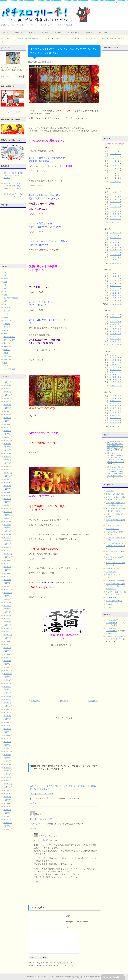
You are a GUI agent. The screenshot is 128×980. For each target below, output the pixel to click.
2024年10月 (8, 440)
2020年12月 (8, 589)
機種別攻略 (8, 347)
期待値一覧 (19, 32)
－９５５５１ (115, 319)
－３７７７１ (115, 151)
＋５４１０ (115, 212)
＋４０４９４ (115, 159)
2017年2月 (7, 739)
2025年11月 (8, 398)
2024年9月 (7, 444)
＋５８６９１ (115, 260)
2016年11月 (8, 748)
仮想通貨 (89, 32)
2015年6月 (7, 803)
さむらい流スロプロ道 (114, 601)
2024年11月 (8, 437)
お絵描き (7, 278)
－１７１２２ (115, 235)
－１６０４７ (115, 192)
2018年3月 (7, 696)
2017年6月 (7, 726)
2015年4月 (7, 810)
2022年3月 (7, 541)
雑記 (5, 363)
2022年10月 (8, 518)
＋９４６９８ (116, 398)
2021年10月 (8, 557)
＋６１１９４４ (115, 372)
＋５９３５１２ (115, 377)
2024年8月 (7, 447)
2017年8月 (7, 719)
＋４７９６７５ (115, 413)
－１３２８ (115, 182)
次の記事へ (93, 701)
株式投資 (58, 32)
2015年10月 (8, 790)
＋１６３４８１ (115, 341)
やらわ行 (7, 308)
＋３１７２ (115, 207)
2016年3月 (7, 774)
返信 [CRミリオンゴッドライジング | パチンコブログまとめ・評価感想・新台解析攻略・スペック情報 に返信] (34, 803)
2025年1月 (7, 431)
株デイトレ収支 (74, 32)
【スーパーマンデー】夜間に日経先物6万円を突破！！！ (13, 175)
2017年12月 (8, 706)
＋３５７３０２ (115, 329)
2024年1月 (7, 470)
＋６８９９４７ (115, 355)
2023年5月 (7, 496)
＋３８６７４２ (115, 415)
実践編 (6, 330)
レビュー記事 (14, 112)
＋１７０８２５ (115, 418)
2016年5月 (7, 768)
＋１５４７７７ (115, 293)
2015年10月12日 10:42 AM (42, 794)
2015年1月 (7, 820)
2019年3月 (7, 658)
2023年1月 (7, 508)
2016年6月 (7, 764)
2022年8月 (7, 525)
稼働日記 (32, 32)
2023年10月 (8, 479)
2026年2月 (7, 389)
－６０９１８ (116, 367)
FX (5, 272)
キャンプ (7, 311)
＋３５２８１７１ (116, 386)
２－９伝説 (110, 491)
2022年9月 (7, 521)
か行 (5, 282)
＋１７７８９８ (115, 410)
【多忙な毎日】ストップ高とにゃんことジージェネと (13, 195)
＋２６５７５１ (115, 401)
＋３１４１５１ (115, 365)
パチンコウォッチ (112, 529)
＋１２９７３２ (115, 336)
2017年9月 (7, 716)
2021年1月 (7, 586)
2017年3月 (7, 735)
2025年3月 (7, 424)
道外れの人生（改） (113, 568)
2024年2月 (7, 466)
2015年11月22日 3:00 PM (41, 819)
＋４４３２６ (115, 161)
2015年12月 (8, 784)
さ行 (5, 285)
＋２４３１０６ (115, 288)
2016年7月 (7, 761)
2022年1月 (7, 547)
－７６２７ (115, 197)
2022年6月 (7, 531)
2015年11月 (8, 787)
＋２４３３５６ (115, 281)
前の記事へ (35, 701)
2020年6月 (7, 609)
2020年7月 (7, 606)
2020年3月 (7, 619)
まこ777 (109, 607)
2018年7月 (7, 683)
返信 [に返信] (34, 828)
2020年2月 (7, 622)
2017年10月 (8, 713)
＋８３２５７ (115, 214)
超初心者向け (8, 359)
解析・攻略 (8, 356)
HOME (64, 701)
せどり (6, 288)
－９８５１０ (115, 255)
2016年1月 (7, 781)
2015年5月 (7, 807)
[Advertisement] (64, 673)
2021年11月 (8, 554)
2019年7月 (7, 645)
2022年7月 (7, 528)
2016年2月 (7, 777)
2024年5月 (7, 457)
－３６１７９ (115, 257)
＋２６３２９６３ (116, 426)
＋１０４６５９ (115, 334)
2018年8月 (7, 680)
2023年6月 (7, 492)
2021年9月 (7, 560)
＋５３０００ (115, 252)
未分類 (6, 334)
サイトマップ (123, 3)
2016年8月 (7, 758)
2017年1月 (7, 742)
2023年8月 (7, 486)
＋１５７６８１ (115, 243)
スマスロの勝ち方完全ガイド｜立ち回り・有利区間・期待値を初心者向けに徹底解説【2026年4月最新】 (115, 471)
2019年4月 (7, 654)
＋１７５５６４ (115, 238)
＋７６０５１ (115, 240)
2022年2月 (7, 544)
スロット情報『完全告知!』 (116, 581)
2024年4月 (7, 460)
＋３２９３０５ (115, 327)
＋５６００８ (115, 274)
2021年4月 (7, 577)
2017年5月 (7, 729)
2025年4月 (7, 421)
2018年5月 (7, 690)
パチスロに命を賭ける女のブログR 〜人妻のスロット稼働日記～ (116, 586)
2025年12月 (8, 395)
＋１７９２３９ (115, 216)
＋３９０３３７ (115, 286)
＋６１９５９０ (115, 223)
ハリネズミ (8, 321)
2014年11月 (8, 826)
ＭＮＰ (6, 366)
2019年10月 (8, 635)
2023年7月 (7, 489)
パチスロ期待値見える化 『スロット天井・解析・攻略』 (116, 546)
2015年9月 (7, 794)
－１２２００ (115, 233)
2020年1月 (7, 625)
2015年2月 (7, 816)
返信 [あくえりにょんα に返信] (38, 882)
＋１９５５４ (115, 166)
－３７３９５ (115, 154)
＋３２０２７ (115, 276)
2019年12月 (8, 628)
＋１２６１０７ (115, 219)
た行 (5, 291)
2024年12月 (8, 434)
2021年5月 (7, 573)
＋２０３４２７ (115, 324)
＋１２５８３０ (115, 202)
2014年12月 (8, 823)
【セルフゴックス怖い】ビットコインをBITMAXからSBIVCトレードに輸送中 (13, 186)
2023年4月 (7, 499)
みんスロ (109, 604)
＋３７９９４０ (115, 322)
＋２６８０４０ (115, 406)
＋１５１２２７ (115, 403)
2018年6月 (7, 687)
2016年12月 (8, 745)
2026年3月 (7, 385)
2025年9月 (7, 405)
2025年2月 (7, 428)
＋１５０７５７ (115, 370)
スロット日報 (111, 572)
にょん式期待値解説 (11, 298)
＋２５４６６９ (115, 283)
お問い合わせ (103, 32)
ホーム (6, 32)
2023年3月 (7, 502)
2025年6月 (7, 415)
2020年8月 (7, 602)
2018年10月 (8, 674)
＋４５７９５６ (115, 408)
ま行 (5, 304)
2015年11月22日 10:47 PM (45, 840)
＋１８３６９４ (115, 331)
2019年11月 (8, 632)
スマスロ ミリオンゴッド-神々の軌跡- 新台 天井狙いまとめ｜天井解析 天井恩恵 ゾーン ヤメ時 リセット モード (116, 458)
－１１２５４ (115, 195)
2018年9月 (7, 677)
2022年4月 (7, 538)
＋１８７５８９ (115, 423)
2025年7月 (7, 411)
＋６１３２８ (116, 362)
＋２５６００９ (115, 204)
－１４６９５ (115, 168)
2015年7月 (7, 800)
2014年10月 (8, 829)
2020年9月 (7, 599)
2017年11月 (8, 709)
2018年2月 (7, 700)
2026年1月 (7, 392)
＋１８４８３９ (115, 250)
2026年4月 (7, 382)
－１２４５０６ (115, 199)
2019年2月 (7, 661)
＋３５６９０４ (115, 375)
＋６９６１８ (116, 420)
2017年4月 (7, 732)
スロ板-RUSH (111, 598)
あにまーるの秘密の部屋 (115, 494)
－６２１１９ (116, 382)
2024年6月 (7, 453)
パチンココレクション (114, 526)
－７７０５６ (116, 396)
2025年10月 (8, 402)
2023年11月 (8, 476)
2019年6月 (7, 648)
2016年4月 (7, 771)
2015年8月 (7, 797)
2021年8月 (7, 564)
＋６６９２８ (115, 314)
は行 (5, 301)
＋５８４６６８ (115, 263)
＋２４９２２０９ (116, 345)
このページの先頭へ (113, 977)
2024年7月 (7, 450)
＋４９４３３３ (115, 379)
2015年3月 (7, 813)
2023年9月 (7, 483)
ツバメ (6, 317)
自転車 (6, 353)
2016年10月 (8, 751)
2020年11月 (8, 593)
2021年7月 (7, 567)
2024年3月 (7, 463)
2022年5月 (7, 534)
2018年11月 (8, 670)
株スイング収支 (9, 337)
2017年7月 (7, 722)
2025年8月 (7, 408)
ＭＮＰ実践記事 (9, 369)
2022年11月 (8, 515)
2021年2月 (7, 583)
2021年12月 (8, 551)
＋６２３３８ (115, 295)
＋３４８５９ (115, 247)
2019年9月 (7, 638)
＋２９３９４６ (115, 291)
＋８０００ (115, 245)
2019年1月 (7, 664)
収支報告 (45, 32)
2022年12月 (8, 512)
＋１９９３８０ (115, 358)
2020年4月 (7, 615)
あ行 (5, 275)
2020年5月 (7, 612)
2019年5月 (7, 651)
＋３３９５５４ (115, 339)
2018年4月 (7, 693)
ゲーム (6, 314)
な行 (5, 295)
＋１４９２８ (115, 300)
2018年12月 (8, 667)
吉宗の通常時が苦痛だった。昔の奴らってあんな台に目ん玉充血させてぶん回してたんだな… (115, 446)
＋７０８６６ (115, 298)
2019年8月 (7, 641)
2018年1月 (7, 703)
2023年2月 (7, 505)
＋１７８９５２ (115, 360)
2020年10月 (8, 596)
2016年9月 (7, 755)
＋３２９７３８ (115, 317)
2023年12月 (8, 473)
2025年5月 (7, 418)
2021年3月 (7, 580)
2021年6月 (7, 570)
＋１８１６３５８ (116, 304)
